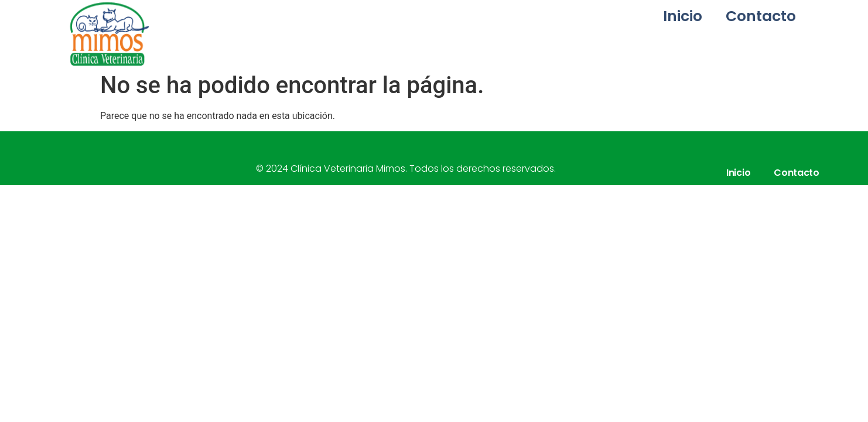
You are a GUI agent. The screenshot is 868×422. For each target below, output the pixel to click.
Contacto (761, 16)
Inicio (683, 16)
